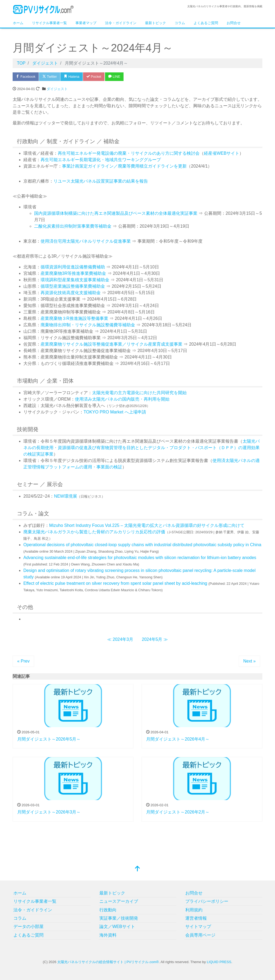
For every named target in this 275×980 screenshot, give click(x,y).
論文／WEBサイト (117, 927)
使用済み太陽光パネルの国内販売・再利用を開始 (122, 399)
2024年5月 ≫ (155, 639)
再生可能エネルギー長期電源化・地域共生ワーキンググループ (101, 160)
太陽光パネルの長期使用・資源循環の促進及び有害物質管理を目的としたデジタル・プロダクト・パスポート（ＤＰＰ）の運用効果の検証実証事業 (142, 448)
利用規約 (194, 910)
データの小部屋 (28, 927)
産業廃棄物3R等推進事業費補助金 (73, 273)
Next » (249, 661)
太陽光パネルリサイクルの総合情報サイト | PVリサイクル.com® (108, 962)
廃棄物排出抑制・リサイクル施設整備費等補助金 (88, 325)
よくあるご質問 (206, 23)
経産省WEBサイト (222, 153)
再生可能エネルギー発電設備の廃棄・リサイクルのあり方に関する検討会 (129, 153)
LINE (117, 77)
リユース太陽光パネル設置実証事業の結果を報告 (101, 181)
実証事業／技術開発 (119, 918)
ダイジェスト (57, 89)
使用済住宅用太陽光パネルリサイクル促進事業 (86, 241)
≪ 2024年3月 (120, 639)
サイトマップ (198, 927)
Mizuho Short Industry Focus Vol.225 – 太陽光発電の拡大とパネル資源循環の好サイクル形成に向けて (147, 525)
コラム (180, 23)
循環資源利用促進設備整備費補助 (73, 267)
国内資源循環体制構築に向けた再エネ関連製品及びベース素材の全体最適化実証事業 (116, 213)
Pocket (96, 77)
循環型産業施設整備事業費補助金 (73, 286)
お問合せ (234, 23)
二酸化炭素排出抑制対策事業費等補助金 (73, 226)
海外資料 (108, 935)
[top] (137, 869)
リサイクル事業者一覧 (49, 23)
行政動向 (108, 910)
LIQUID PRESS (219, 962)
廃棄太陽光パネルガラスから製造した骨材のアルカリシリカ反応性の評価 (94, 532)
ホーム (18, 23)
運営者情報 (196, 918)
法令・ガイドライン (121, 23)
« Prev (23, 661)
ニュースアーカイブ (119, 901)
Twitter (51, 77)
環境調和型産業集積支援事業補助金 (75, 280)
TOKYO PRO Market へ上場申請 (115, 412)
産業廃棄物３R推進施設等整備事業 (74, 318)
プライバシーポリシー (207, 901)
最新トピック (155, 23)
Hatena (73, 77)
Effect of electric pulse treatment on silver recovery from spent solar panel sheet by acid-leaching (115, 583)
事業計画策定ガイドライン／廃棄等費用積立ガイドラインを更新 (124, 166)
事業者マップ (86, 23)
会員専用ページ (200, 935)
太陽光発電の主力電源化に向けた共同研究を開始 (139, 393)
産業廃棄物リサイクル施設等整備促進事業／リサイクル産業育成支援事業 (111, 344)
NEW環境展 (65, 496)
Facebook (26, 77)
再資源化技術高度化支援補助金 (71, 293)
